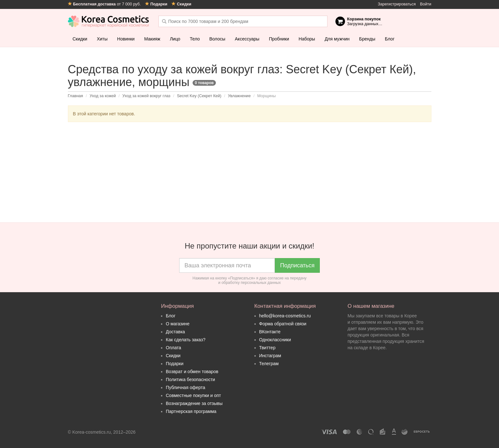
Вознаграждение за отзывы (194, 403)
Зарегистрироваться (397, 4)
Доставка (175, 332)
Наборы (307, 39)
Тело (195, 39)
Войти (426, 4)
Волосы (217, 39)
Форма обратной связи (283, 324)
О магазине (178, 324)
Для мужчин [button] (337, 39)
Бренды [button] (367, 39)
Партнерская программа (191, 411)
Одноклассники (275, 340)
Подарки (175, 364)
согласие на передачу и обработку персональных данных (263, 280)
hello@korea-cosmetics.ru (285, 316)
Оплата (173, 348)
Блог (390, 39)
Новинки (126, 39)
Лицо (175, 39)
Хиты (102, 39)
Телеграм (269, 364)
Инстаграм (270, 356)
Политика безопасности (190, 379)
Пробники (279, 39)
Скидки (80, 39)
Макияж (152, 39)
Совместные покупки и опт (193, 395)
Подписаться (297, 265)
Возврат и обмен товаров (192, 372)
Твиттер (267, 348)
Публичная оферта (186, 387)
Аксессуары (247, 39)
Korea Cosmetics (109, 21)
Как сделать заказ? (186, 340)
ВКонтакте (270, 332)
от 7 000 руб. (105, 4)
